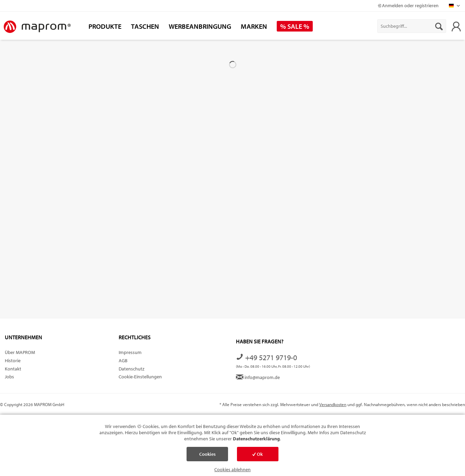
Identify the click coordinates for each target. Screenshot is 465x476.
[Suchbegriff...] (412, 26)
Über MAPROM (20, 352)
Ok (258, 454)
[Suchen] (439, 26)
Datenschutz (132, 369)
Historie (13, 361)
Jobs (9, 377)
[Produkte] (105, 26)
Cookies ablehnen (232, 469)
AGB (123, 361)
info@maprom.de (258, 377)
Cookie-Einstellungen (140, 377)
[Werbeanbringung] (200, 26)
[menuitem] (412, 26)
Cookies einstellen (207, 456)
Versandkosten (333, 404)
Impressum (130, 352)
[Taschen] (145, 26)
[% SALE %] (295, 26)
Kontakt (13, 369)
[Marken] (254, 26)
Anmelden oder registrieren (408, 5)
